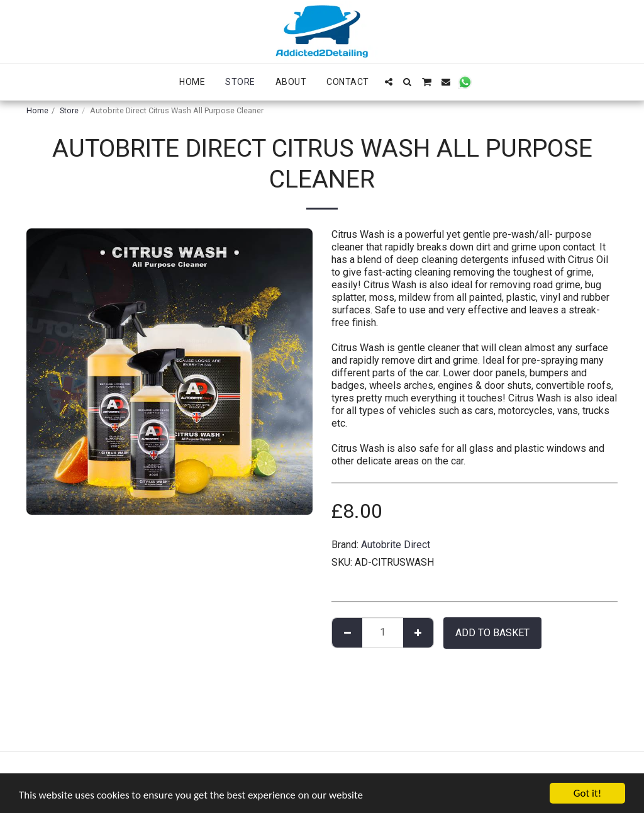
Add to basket (492, 633)
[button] (389, 82)
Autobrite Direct (396, 545)
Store (69, 110)
